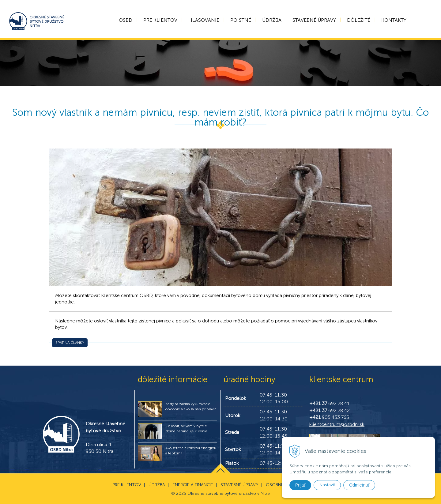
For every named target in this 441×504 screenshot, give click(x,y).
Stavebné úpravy (314, 20)
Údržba (272, 20)
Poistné (241, 20)
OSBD (126, 20)
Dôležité (359, 20)
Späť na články (70, 343)
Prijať (300, 485)
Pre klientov (160, 20)
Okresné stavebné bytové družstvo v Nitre (229, 493)
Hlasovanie (204, 20)
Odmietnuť (359, 485)
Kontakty (394, 20)
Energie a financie (193, 485)
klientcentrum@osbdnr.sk (337, 424)
